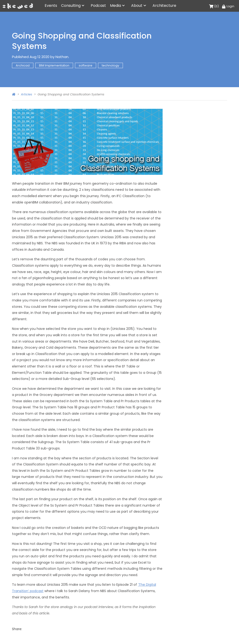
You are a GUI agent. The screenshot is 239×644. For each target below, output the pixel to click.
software (86, 65)
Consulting (71, 6)
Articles (27, 94)
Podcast (98, 6)
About (137, 6)
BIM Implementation (54, 65)
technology (110, 65)
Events (51, 6)
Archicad (23, 65)
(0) (214, 6)
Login (228, 6)
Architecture (164, 6)
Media (116, 6)
